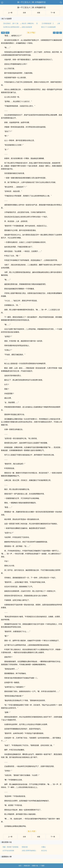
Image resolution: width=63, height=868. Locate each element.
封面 (39, 13)
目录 (24, 13)
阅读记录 (27, 866)
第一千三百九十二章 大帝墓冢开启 (31, 2)
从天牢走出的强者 (8, 851)
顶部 (42, 866)
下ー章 (53, 13)
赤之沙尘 (44, 851)
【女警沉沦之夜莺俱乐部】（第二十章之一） (17, 27)
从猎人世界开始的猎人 (29, 851)
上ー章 (10, 13)
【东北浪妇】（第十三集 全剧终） (14, 23)
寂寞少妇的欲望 (27, 27)
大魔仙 (43, 847)
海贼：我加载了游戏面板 (10, 847)
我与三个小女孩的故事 (48, 27)
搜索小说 (35, 866)
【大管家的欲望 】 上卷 (51, 23)
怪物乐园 (25, 847)
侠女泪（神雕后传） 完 (30, 23)
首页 (20, 866)
